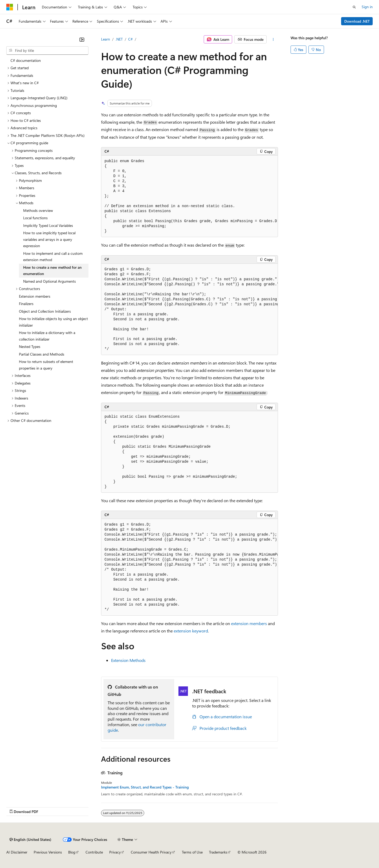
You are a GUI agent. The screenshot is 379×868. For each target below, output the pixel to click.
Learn (106, 39)
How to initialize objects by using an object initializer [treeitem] (53, 322)
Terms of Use (192, 852)
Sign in (367, 7)
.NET (119, 39)
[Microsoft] (10, 7)
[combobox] (47, 51)
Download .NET (357, 21)
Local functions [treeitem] (35, 218)
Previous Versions (48, 852)
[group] (189, 196)
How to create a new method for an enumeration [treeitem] (52, 271)
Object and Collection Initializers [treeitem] (45, 311)
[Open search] (354, 7)
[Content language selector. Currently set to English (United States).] (30, 840)
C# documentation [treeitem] (26, 60)
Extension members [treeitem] (35, 296)
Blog (72, 852)
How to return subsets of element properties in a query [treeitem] (46, 365)
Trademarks (218, 852)
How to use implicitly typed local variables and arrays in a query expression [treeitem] (49, 239)
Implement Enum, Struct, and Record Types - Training (145, 787)
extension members (249, 623)
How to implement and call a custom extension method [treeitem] (53, 257)
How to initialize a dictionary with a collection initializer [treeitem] (47, 336)
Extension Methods (128, 660)
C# (130, 39)
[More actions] (273, 39)
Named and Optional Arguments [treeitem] (49, 281)
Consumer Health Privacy (151, 852)
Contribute (94, 852)
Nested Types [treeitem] (30, 346)
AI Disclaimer (17, 852)
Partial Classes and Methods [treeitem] (42, 354)
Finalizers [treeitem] (26, 304)
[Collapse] (82, 39)
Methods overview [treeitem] (38, 210)
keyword (191, 631)
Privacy (115, 852)
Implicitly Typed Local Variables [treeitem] (48, 225)
